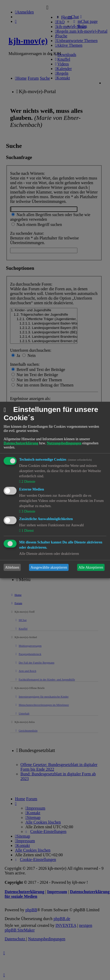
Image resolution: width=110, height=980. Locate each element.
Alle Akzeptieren (91, 567)
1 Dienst (27, 531)
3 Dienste (28, 511)
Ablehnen (12, 567)
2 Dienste (28, 482)
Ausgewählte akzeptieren (49, 567)
